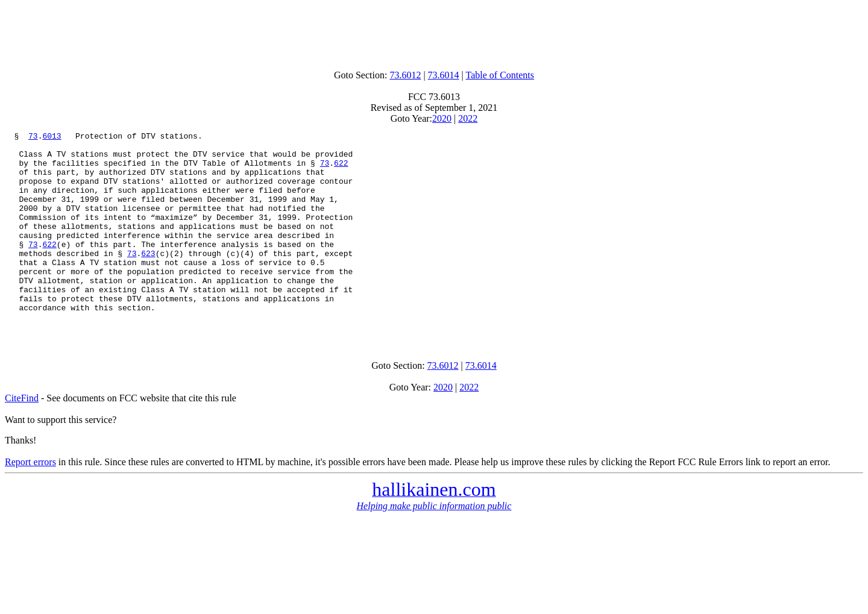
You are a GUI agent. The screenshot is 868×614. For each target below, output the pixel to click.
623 (148, 278)
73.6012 (405, 75)
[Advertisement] (434, 32)
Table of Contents (500, 75)
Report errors (30, 502)
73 (33, 137)
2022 (468, 118)
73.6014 (444, 75)
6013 (52, 137)
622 (341, 170)
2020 (442, 118)
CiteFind (22, 438)
